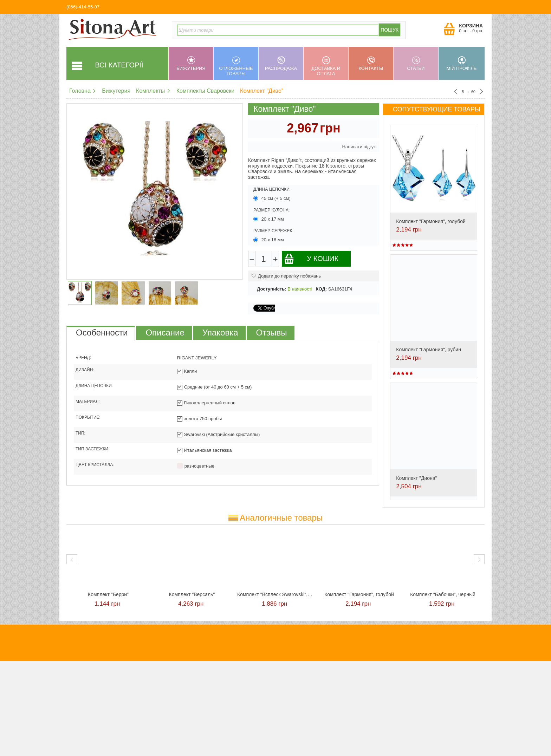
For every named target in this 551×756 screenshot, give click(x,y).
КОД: (321, 289)
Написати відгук (359, 147)
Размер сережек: (273, 231)
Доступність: (272, 289)
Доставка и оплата (326, 66)
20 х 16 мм (269, 240)
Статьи (416, 64)
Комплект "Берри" (108, 594)
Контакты (371, 64)
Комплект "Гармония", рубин (429, 350)
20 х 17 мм (269, 219)
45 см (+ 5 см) (273, 198)
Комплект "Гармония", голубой (431, 221)
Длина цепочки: (272, 189)
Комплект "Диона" (416, 478)
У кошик (311, 259)
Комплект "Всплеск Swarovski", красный (275, 594)
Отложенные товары (236, 66)
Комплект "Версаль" (192, 594)
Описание (165, 333)
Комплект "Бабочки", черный (443, 594)
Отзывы (272, 333)
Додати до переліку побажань (286, 276)
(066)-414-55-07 (83, 7)
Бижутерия (191, 64)
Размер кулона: (271, 210)
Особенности (102, 333)
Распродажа (281, 64)
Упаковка (220, 333)
